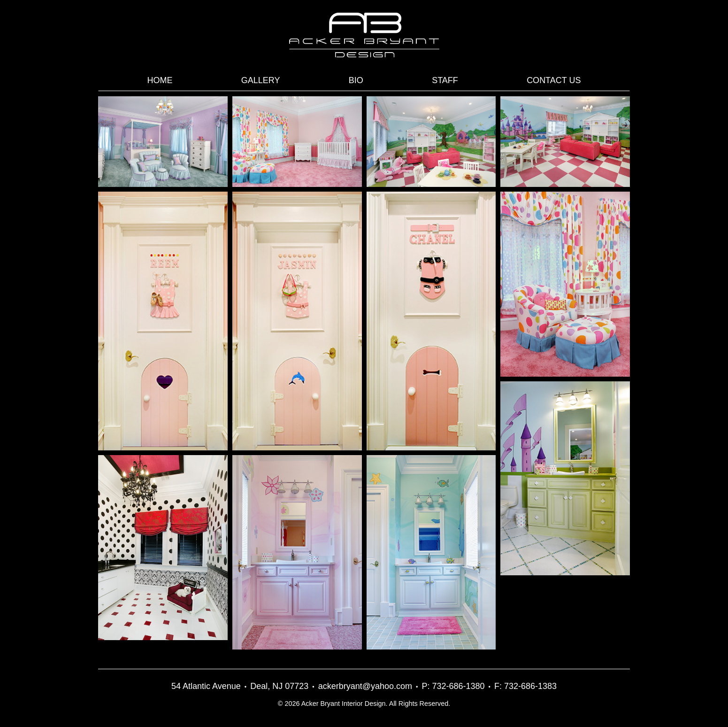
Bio (356, 80)
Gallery (261, 80)
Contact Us (554, 80)
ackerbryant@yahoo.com (365, 686)
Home (160, 80)
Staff (445, 80)
